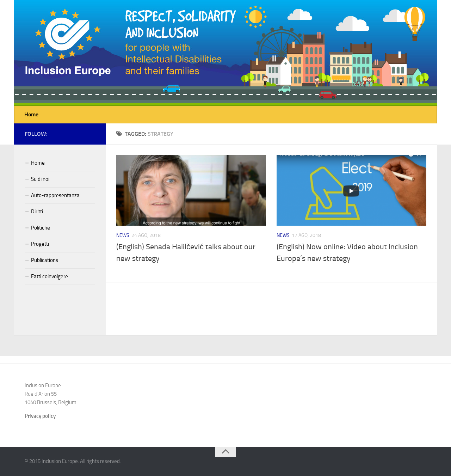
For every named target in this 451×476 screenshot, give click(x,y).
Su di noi (40, 179)
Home (31, 114)
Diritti (37, 212)
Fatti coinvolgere (50, 276)
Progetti (40, 244)
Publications (45, 260)
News (123, 235)
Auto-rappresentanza (55, 195)
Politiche (41, 228)
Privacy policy (40, 416)
